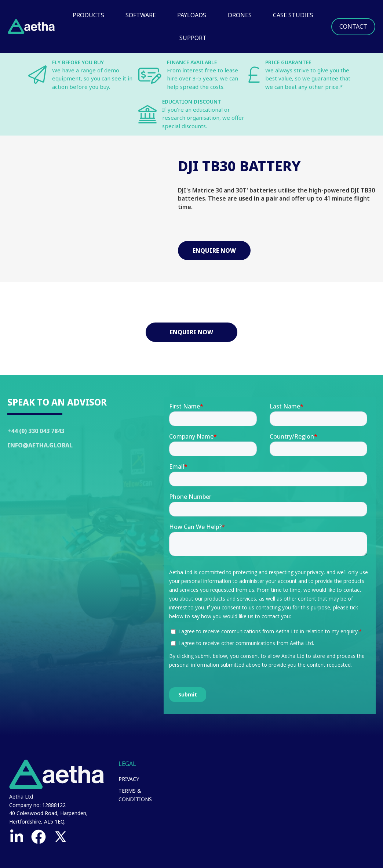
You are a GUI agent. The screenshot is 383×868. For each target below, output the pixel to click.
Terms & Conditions (135, 795)
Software (141, 15)
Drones (240, 15)
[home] (31, 26)
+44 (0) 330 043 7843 (36, 431)
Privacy (129, 779)
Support (193, 38)
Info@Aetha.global (40, 445)
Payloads (192, 15)
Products (88, 15)
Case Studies (293, 15)
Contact (353, 26)
